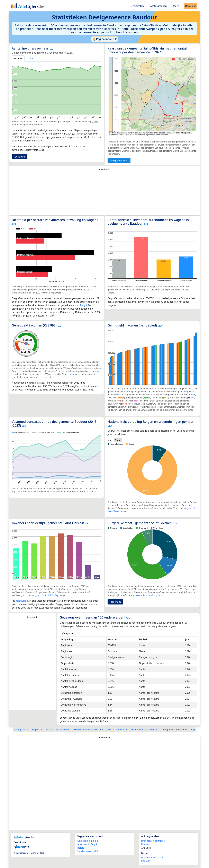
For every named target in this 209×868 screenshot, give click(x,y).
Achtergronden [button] (158, 6)
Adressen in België (87, 844)
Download (191, 6)
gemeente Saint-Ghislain (46, 595)
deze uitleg (71, 374)
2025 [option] (117, 440)
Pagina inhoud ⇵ (105, 39)
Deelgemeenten (118, 160)
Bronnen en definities (153, 841)
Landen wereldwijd (88, 851)
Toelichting (20, 157)
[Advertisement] (105, 193)
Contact (145, 861)
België (84, 305)
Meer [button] (176, 6)
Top (193, 729)
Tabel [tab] (30, 58)
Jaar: (110, 440)
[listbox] (118, 440)
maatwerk (21, 601)
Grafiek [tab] (18, 58)
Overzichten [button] (137, 6)
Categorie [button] (67, 633)
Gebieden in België (88, 841)
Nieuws (145, 844)
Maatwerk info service (153, 857)
